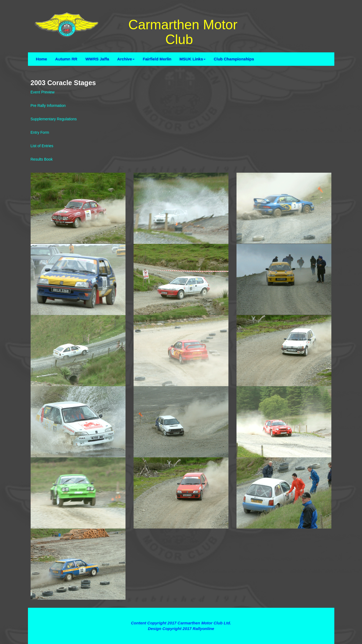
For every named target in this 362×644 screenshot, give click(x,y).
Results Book (42, 159)
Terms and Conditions (181, 613)
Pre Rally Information (48, 106)
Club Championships (234, 59)
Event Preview (43, 92)
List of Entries (42, 146)
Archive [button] (126, 59)
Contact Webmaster (181, 634)
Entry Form (40, 132)
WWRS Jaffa (97, 59)
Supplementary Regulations (54, 119)
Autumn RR (66, 59)
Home (42, 59)
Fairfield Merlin (157, 59)
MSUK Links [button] (193, 59)
